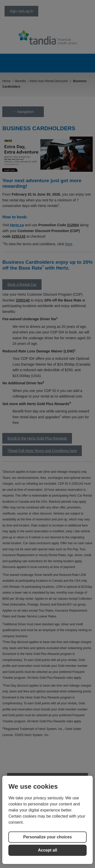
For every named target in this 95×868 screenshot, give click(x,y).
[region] (47, 820)
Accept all (48, 850)
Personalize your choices (47, 837)
